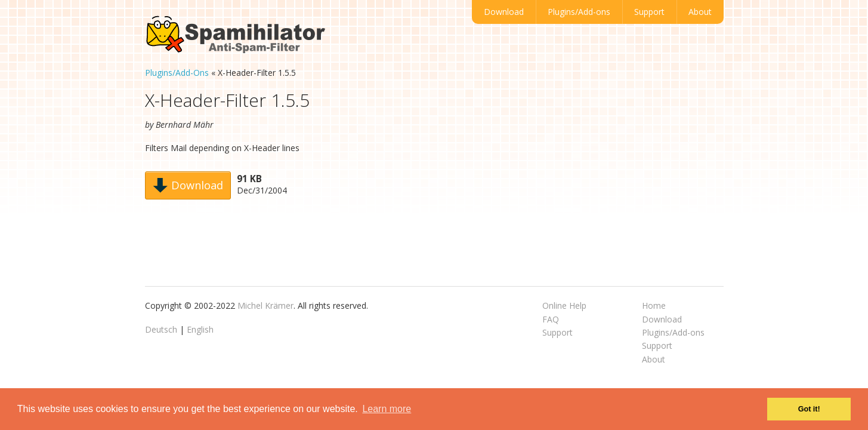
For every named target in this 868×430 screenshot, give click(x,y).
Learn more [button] (387, 409)
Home (654, 305)
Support (649, 12)
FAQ (551, 319)
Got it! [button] (809, 409)
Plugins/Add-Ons (177, 73)
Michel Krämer (265, 305)
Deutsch (161, 329)
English (200, 329)
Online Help (564, 305)
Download (504, 12)
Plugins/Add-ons (579, 12)
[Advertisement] (632, 197)
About (700, 12)
